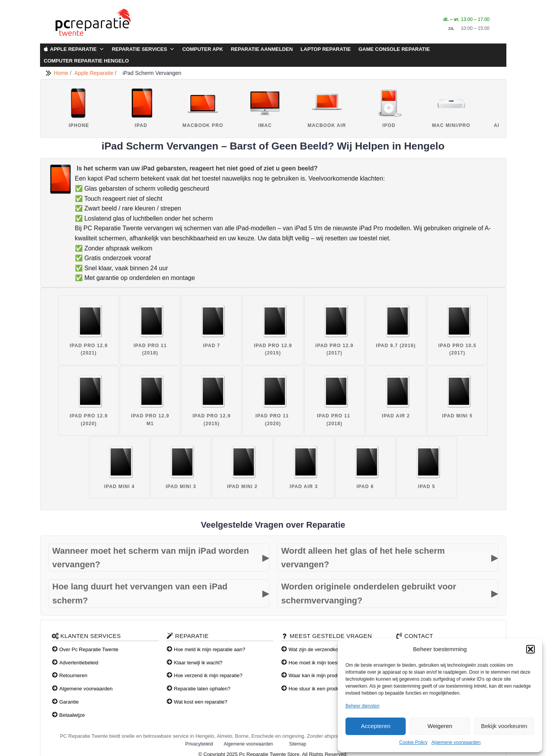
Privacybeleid (199, 744)
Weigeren (440, 726)
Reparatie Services (143, 49)
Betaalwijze (72, 715)
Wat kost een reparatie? (201, 702)
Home (62, 73)
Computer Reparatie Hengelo (86, 61)
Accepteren (376, 726)
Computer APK (203, 49)
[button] (530, 649)
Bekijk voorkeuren (504, 726)
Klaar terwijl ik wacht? (198, 663)
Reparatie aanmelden (262, 49)
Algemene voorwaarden (456, 742)
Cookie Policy (413, 742)
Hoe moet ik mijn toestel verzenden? (330, 663)
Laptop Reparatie (325, 49)
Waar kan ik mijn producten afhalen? (330, 675)
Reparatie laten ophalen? (202, 689)
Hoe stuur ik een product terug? (324, 689)
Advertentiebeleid (79, 663)
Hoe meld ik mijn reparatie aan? (210, 649)
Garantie (69, 702)
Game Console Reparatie (394, 49)
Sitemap (298, 744)
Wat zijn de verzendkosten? (320, 649)
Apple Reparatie (77, 49)
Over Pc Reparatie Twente (89, 649)
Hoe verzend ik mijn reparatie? (208, 675)
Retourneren (73, 675)
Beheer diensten (362, 706)
